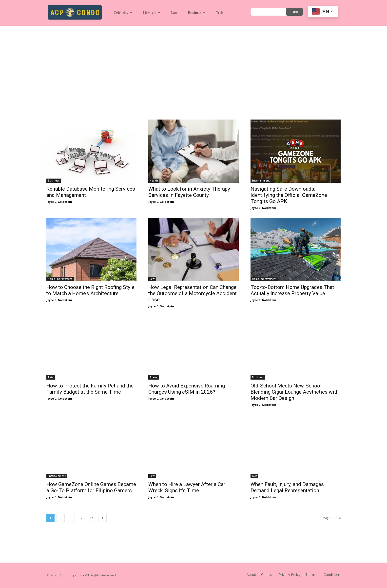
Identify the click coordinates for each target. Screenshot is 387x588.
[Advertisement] (193, 63)
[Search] (294, 12)
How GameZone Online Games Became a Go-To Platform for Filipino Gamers (91, 487)
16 (92, 518)
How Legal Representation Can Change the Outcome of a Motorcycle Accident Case (193, 293)
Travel (154, 377)
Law (152, 279)
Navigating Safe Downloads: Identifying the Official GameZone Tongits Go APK (289, 195)
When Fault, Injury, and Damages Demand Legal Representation (287, 487)
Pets (51, 377)
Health (154, 181)
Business (54, 181)
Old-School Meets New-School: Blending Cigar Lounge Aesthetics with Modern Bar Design (295, 392)
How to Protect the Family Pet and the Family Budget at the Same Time (90, 389)
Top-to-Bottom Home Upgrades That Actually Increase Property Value (292, 290)
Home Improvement (60, 279)
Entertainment (261, 181)
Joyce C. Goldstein (59, 202)
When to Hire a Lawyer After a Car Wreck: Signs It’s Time (187, 487)
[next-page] (102, 518)
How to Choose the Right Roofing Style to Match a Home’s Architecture (90, 290)
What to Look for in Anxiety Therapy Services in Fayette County (189, 192)
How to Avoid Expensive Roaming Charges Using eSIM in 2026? (187, 389)
